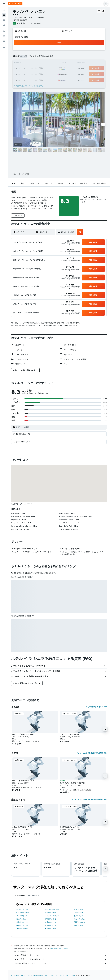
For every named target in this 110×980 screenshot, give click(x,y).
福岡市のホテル (22, 925)
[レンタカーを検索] (4, 20)
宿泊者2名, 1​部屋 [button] (21, 37)
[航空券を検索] (4, 10)
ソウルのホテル (79, 913)
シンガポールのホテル (53, 909)
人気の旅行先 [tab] (20, 895)
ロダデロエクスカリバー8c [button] (70, 734)
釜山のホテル (21, 919)
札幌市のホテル (51, 929)
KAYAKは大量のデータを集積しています (60, 959)
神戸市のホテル (22, 929)
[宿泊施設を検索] (4, 15)
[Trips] (4, 47)
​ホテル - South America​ (35, 975)
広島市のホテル (22, 922)
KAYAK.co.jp (15, 975)
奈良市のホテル (79, 909)
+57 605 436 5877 (20, 20)
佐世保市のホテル (23, 913)
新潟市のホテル (22, 909)
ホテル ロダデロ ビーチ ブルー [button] (23, 734)
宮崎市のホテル (51, 919)
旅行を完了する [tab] (34, 895)
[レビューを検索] (61, 427)
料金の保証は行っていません (59, 948)
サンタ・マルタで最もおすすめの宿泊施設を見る (89, 799)
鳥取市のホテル (51, 913)
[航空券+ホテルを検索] (4, 25)
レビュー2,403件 (34, 23)
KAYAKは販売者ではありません (60, 955)
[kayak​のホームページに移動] (15, 4)
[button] (4, 4)
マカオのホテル (79, 919)
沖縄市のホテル (79, 925)
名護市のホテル (51, 922)
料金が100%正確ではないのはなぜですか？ (60, 963)
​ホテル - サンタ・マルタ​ (68, 975)
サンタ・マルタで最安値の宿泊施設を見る (91, 753)
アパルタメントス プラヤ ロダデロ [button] (72, 783)
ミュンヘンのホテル (52, 916)
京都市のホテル (51, 925)
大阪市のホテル (79, 922)
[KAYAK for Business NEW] (4, 41)
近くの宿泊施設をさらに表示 (96, 707)
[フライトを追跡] (4, 36)
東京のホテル (79, 916)
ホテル (23, 975)
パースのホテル (22, 916)
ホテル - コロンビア (51, 975)
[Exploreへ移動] (4, 31)
